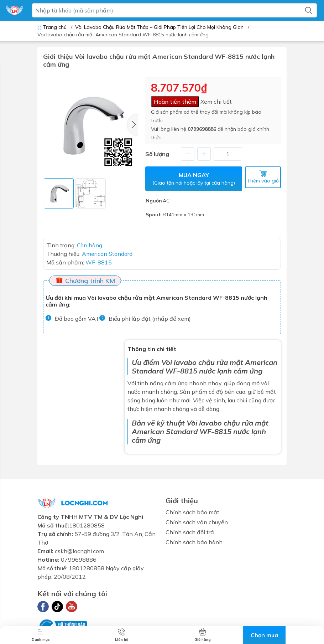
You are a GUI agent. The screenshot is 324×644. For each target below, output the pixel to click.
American (148, 431)
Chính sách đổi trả (190, 532)
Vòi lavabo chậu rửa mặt (202, 362)
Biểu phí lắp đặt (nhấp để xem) (150, 319)
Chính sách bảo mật (192, 512)
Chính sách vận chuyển (197, 522)
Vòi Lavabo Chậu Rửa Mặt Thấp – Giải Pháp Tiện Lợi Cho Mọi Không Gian (159, 27)
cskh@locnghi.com (79, 551)
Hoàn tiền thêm (175, 102)
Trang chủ (53, 27)
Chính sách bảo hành (194, 542)
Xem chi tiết (216, 102)
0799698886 (202, 129)
